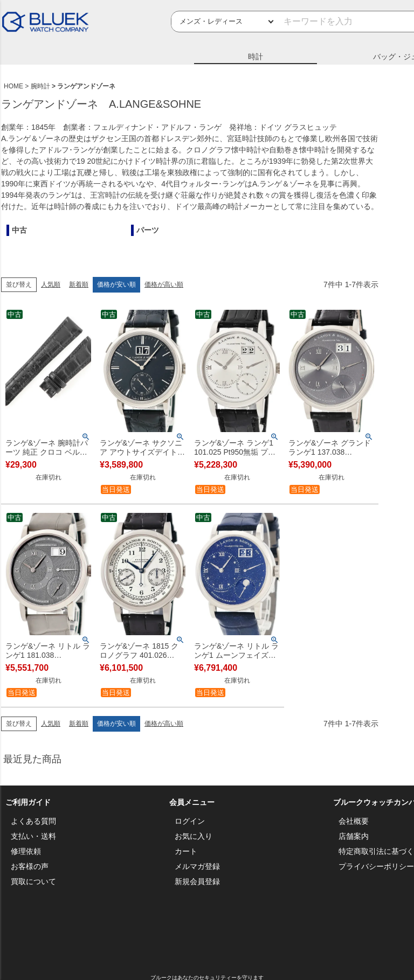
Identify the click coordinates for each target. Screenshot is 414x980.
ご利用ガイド (28, 802)
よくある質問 (33, 821)
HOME (13, 86)
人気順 (51, 284)
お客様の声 (30, 866)
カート (186, 851)
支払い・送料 (33, 836)
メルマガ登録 (197, 866)
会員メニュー (192, 802)
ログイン (190, 821)
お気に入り (194, 836)
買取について (33, 881)
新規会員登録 (197, 881)
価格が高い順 (164, 284)
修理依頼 (26, 851)
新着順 (79, 284)
